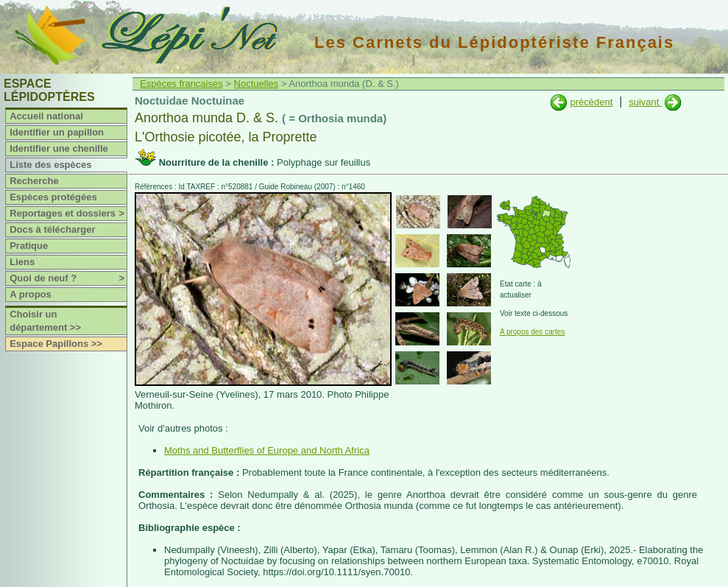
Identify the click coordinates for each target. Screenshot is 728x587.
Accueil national (46, 116)
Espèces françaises (181, 84)
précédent (591, 102)
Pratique (29, 246)
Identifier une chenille (59, 148)
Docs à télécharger (52, 229)
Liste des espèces (50, 165)
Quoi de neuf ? (68, 278)
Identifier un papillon (57, 132)
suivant (645, 102)
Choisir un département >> (45, 321)
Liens (22, 262)
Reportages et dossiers (68, 214)
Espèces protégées (53, 197)
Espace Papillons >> (56, 344)
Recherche (34, 181)
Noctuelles (257, 84)
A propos (31, 294)
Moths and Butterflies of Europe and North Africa (267, 450)
